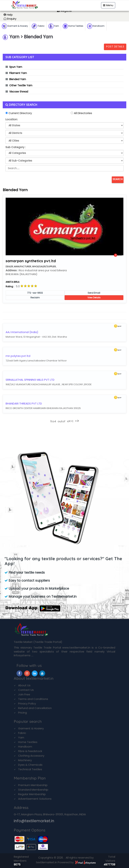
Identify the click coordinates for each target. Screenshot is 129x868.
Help (10, 15)
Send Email (94, 293)
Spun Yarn (16, 67)
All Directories (83, 113)
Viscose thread (19, 92)
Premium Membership (33, 785)
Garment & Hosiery (15, 26)
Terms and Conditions (33, 699)
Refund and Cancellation (35, 708)
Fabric (38, 26)
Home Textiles (73, 26)
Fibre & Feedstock (30, 751)
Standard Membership (33, 790)
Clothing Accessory (31, 756)
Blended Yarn (18, 79)
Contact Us (26, 690)
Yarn (54, 26)
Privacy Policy (27, 703)
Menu (108, 5)
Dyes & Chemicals (30, 765)
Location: (12, 119)
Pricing (22, 713)
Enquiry (12, 19)
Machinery (25, 760)
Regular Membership (32, 794)
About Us (24, 685)
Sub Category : (16, 147)
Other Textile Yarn (21, 85)
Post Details (115, 47)
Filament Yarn (18, 73)
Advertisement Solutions (35, 799)
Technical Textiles (30, 769)
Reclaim (35, 298)
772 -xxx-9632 (35, 293)
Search (118, 179)
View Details (94, 298)
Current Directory (20, 113)
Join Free (24, 694)
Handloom (96, 26)
